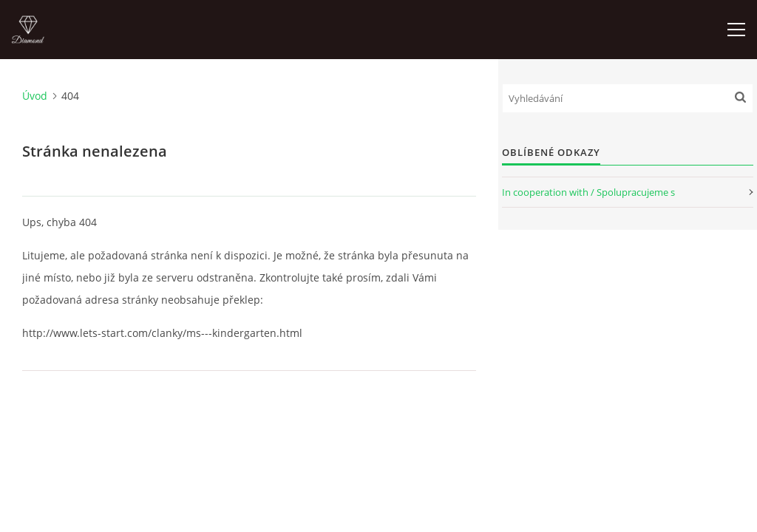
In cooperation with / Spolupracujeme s (588, 192)
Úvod (35, 96)
